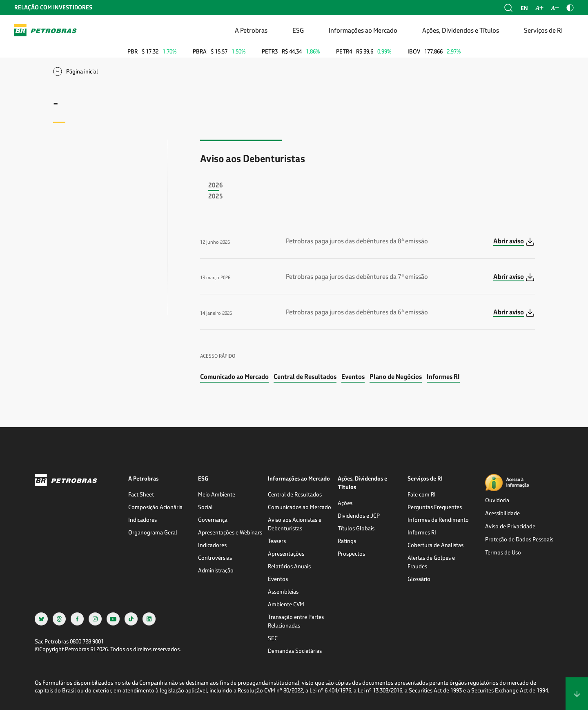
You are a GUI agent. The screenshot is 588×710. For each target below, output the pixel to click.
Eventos (353, 376)
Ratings (347, 541)
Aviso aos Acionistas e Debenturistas (295, 524)
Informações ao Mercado (363, 30)
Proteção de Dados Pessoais (519, 539)
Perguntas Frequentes (435, 507)
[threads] (59, 619)
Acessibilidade (502, 513)
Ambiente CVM (286, 604)
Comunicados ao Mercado (300, 507)
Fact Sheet (141, 494)
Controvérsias (215, 558)
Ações (345, 503)
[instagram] (95, 619)
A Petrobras (251, 30)
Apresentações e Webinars (230, 532)
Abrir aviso (509, 241)
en (524, 8)
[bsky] (41, 619)
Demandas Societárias (295, 651)
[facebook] (77, 619)
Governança (213, 520)
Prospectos (351, 553)
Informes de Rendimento (438, 520)
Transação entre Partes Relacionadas (296, 621)
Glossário (419, 579)
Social (205, 507)
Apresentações (286, 553)
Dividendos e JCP (359, 515)
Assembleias (283, 591)
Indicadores (143, 520)
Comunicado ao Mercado (234, 376)
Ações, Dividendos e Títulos (461, 30)
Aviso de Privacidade (510, 526)
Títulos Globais (356, 528)
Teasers (277, 541)
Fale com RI (422, 494)
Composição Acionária (155, 507)
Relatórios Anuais (289, 566)
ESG (298, 30)
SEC (273, 638)
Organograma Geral (153, 532)
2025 (216, 196)
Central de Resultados (305, 376)
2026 (216, 185)
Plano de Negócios (396, 376)
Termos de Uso (503, 552)
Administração (216, 570)
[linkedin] (149, 619)
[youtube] (113, 619)
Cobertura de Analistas (435, 545)
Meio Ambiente (217, 494)
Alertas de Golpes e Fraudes (431, 562)
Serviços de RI (543, 30)
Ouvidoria (497, 500)
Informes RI (443, 376)
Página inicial (82, 71)
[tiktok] (131, 619)
